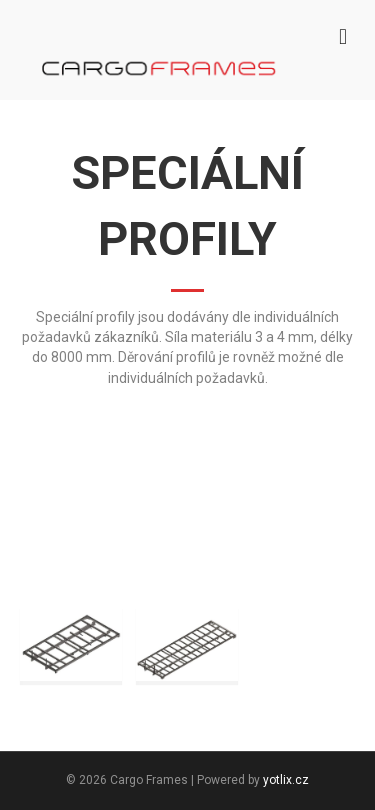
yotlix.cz (286, 780)
